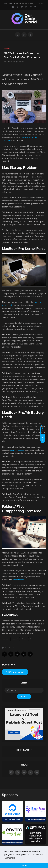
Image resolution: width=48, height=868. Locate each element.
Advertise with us (20, 3)
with (8, 3)
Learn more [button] (10, 858)
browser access (17, 450)
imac (24, 639)
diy (31, 639)
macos (6, 639)
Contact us (39, 3)
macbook (15, 639)
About (31, 3)
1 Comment (9, 665)
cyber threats (18, 580)
